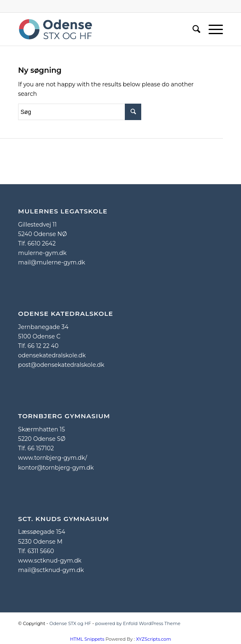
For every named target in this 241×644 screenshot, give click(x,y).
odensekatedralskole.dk (52, 355)
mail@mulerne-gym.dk (52, 262)
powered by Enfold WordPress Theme (138, 623)
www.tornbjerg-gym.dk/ (53, 458)
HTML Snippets (87, 639)
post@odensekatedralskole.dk (61, 365)
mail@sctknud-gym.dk (51, 570)
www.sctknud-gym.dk (50, 561)
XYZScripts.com (153, 639)
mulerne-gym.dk (42, 253)
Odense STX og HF (70, 623)
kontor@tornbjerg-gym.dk (56, 468)
